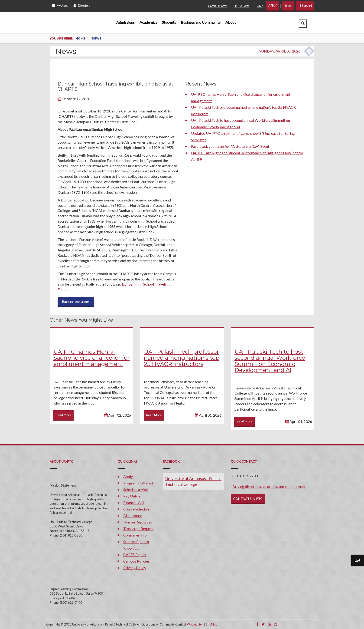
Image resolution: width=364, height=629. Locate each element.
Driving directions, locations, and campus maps (269, 486)
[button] (303, 24)
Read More (63, 415)
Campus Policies (136, 561)
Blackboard (133, 515)
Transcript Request (138, 529)
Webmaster (195, 624)
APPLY (273, 6)
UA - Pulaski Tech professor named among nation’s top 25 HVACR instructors (182, 358)
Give (260, 6)
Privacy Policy (135, 568)
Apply (128, 476)
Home (81, 38)
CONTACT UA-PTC (248, 499)
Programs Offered (138, 483)
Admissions (125, 22)
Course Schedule (136, 509)
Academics (148, 22)
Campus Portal (218, 6)
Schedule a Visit (136, 489)
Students (169, 22)
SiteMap (212, 624)
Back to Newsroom (76, 301)
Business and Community (201, 22)
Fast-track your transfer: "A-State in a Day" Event (230, 146)
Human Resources (138, 522)
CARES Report (135, 555)
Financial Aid (133, 502)
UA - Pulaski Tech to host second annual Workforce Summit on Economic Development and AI (270, 361)
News (288, 6)
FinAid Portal (242, 6)
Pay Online (132, 496)
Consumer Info (135, 535)
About (231, 22)
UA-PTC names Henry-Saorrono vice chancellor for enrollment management (91, 358)
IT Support (305, 6)
